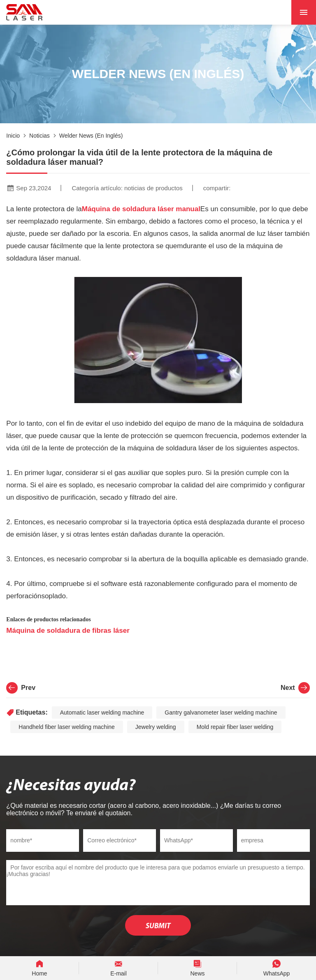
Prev (21, 688)
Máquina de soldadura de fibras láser (68, 631)
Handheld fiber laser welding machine (66, 727)
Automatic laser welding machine (102, 713)
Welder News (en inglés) (91, 136)
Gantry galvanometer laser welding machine (221, 713)
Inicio (13, 136)
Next (295, 688)
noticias (39, 136)
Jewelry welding (156, 727)
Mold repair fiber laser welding (235, 727)
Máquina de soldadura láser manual (141, 209)
